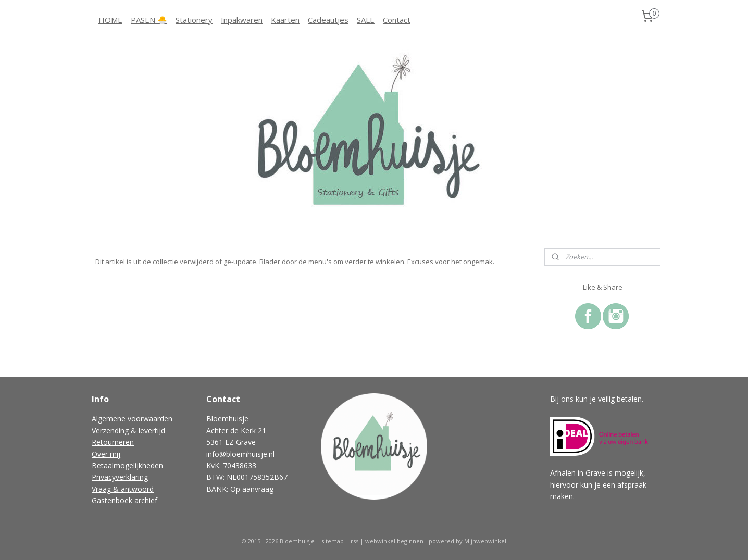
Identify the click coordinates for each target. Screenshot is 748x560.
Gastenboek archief (124, 500)
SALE (366, 20)
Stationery (194, 20)
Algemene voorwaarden (132, 419)
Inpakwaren (242, 20)
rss (354, 541)
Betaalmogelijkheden (127, 465)
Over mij (106, 454)
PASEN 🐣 (149, 20)
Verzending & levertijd (128, 431)
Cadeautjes (328, 20)
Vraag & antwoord (123, 489)
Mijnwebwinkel (485, 541)
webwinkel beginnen (394, 541)
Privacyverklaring (120, 477)
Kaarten (285, 20)
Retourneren (113, 442)
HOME (110, 20)
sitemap (333, 541)
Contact (397, 20)
